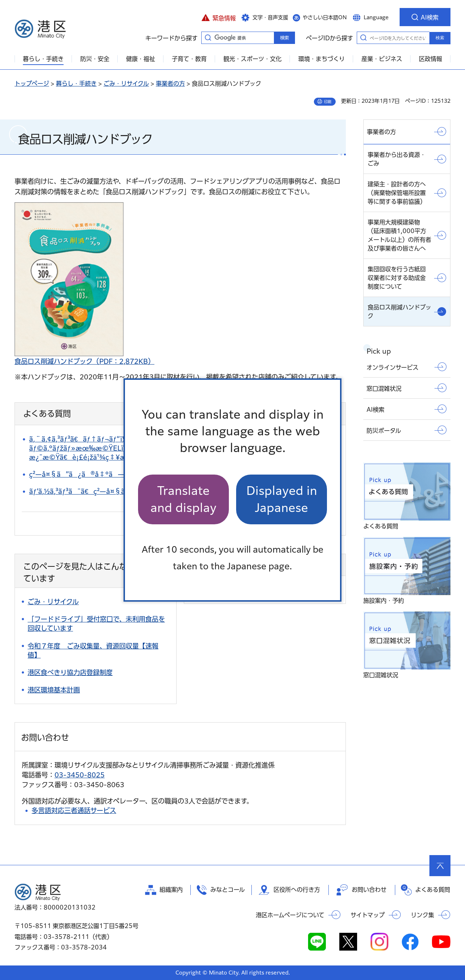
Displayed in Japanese (282, 499)
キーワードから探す (208, 37)
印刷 (328, 102)
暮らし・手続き (76, 84)
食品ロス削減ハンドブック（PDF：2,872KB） (84, 361)
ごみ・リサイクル (126, 84)
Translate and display (183, 499)
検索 (440, 38)
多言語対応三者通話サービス (74, 810)
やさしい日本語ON (325, 17)
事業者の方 (170, 84)
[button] (219, 17)
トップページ (32, 84)
